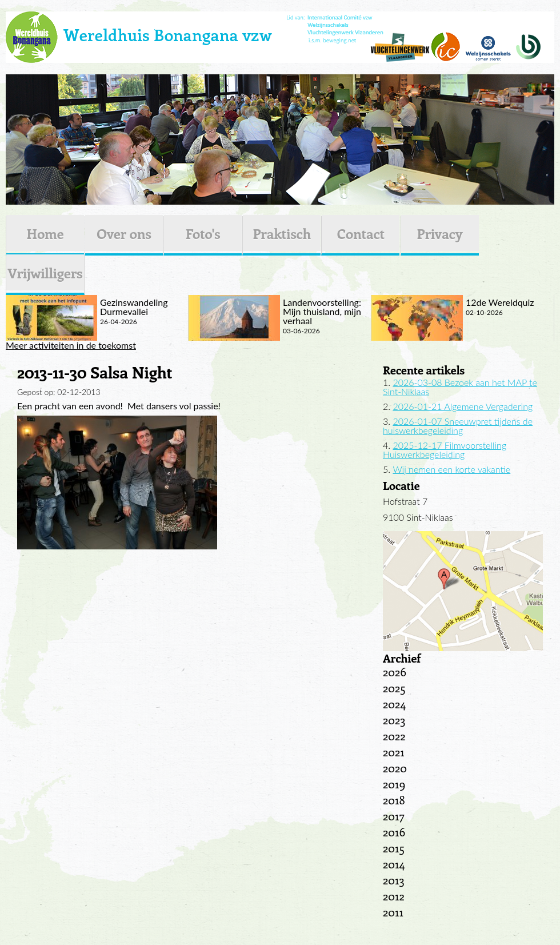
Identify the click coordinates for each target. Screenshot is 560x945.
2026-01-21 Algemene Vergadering (463, 406)
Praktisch (282, 233)
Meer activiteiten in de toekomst (71, 345)
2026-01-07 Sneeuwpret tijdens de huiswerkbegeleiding (458, 426)
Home (45, 233)
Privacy (440, 233)
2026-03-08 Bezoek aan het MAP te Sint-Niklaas (460, 387)
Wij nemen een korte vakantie (451, 469)
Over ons (124, 233)
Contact (361, 233)
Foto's (203, 233)
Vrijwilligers (45, 273)
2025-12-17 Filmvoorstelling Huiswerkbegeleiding (445, 450)
